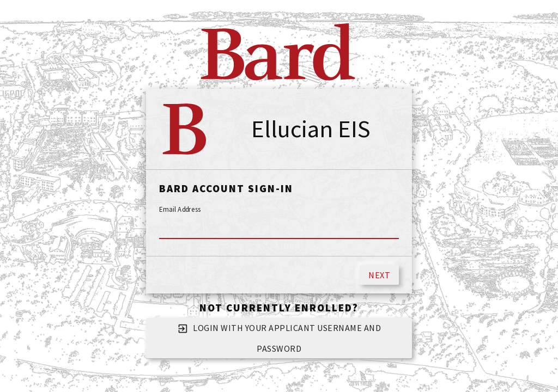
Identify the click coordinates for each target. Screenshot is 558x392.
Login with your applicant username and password (279, 336)
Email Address (180, 210)
